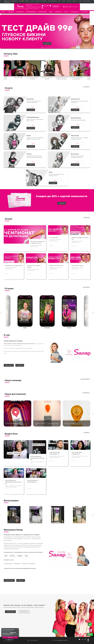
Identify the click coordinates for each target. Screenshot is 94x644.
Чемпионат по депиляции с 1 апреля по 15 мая (37, 233)
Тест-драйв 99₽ (54, 231)
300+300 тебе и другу (78, 259)
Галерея (74, 1)
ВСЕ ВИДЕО (87, 422)
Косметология (20, 9)
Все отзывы (86, 277)
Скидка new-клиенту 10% (57, 259)
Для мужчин (85, 9)
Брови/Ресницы (43, 9)
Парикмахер (58, 9)
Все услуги (86, 84)
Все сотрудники (85, 369)
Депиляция (11, 9)
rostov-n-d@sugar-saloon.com (61, 630)
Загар (92, 9)
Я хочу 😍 (21, 1)
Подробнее (47, 41)
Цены (24, 104)
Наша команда (86, 1)
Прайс (64, 1)
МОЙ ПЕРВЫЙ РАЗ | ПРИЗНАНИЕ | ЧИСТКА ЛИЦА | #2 (14, 476)
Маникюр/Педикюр (31, 9)
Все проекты (86, 382)
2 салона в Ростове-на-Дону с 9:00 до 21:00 (26, 4)
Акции (32, 1)
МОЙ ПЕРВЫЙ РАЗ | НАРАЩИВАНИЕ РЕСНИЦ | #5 (36, 448)
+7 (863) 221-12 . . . (61, 5)
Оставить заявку (9, 571)
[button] (42, 45)
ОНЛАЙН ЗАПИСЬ (90, 634)
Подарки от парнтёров (41, 1)
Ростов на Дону (86, 5)
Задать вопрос (9, 355)
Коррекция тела (75, 9)
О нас (59, 1)
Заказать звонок (60, 6)
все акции (87, 207)
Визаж (51, 9)
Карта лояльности (52, 1)
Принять (10, 637)
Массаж (66, 9)
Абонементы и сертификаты (11, 1)
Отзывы (80, 1)
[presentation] (1, 303)
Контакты (69, 1)
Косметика (7, 2)
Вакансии (27, 1)
